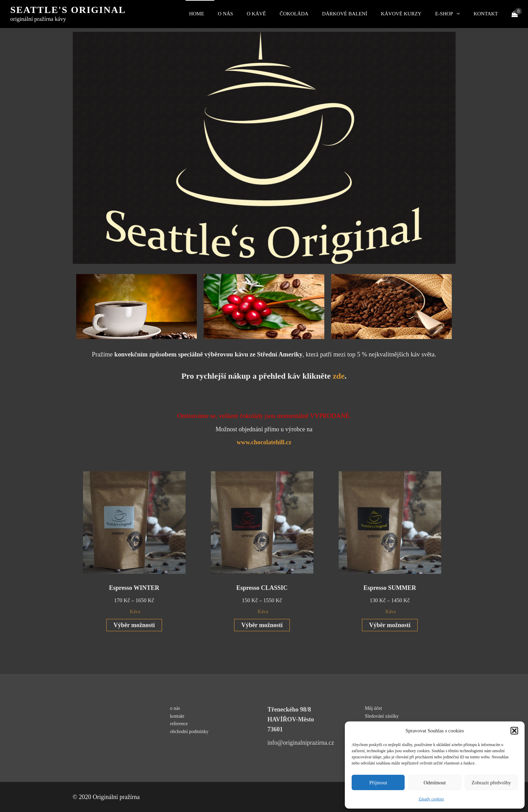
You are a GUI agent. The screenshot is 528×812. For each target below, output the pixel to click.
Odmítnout (435, 783)
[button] (514, 731)
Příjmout (378, 783)
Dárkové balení (344, 14)
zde (339, 376)
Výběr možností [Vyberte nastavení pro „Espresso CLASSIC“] (262, 625)
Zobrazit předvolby (491, 783)
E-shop (444, 14)
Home (197, 14)
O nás (225, 14)
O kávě (256, 14)
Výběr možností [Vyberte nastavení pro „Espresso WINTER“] (134, 625)
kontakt (486, 14)
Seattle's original (68, 10)
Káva (135, 611)
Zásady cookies (431, 799)
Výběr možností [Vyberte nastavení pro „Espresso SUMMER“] (390, 625)
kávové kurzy (401, 14)
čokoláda (294, 14)
